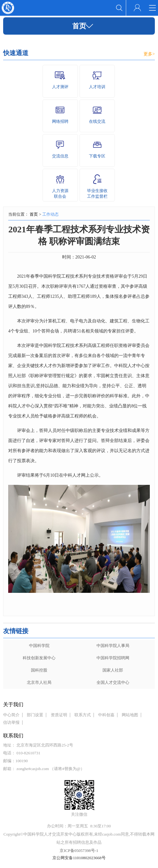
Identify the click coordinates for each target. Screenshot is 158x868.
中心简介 (11, 715)
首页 (34, 214)
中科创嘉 (106, 715)
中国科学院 (39, 646)
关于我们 (13, 704)
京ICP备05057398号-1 (79, 851)
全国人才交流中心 (113, 682)
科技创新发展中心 (39, 658)
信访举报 (11, 722)
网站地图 (130, 715)
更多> (149, 54)
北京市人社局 (39, 682)
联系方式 (83, 715)
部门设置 (35, 715)
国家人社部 (113, 670)
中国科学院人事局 (113, 646)
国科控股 (39, 670)
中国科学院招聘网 (113, 658)
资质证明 (59, 715)
